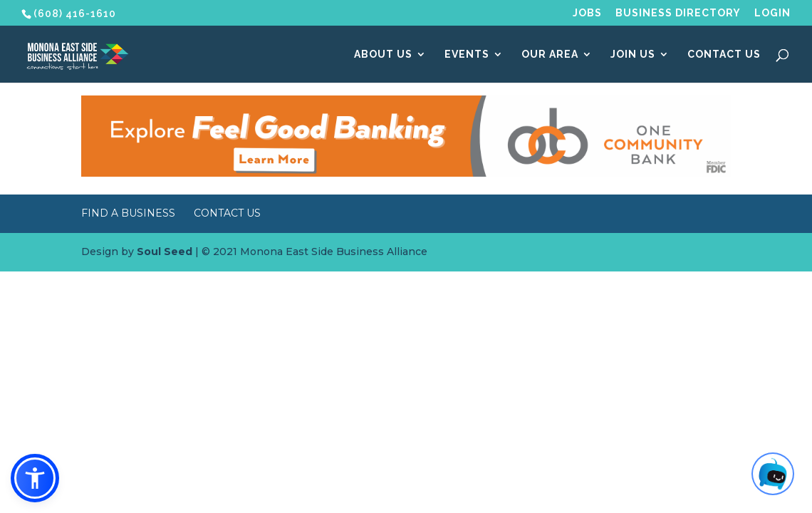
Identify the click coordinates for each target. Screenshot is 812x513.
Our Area (550, 55)
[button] (35, 478)
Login (772, 13)
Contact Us (724, 55)
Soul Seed (165, 252)
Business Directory (678, 13)
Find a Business (128, 213)
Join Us (633, 55)
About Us (383, 55)
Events (467, 55)
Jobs (587, 13)
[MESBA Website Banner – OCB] (406, 173)
